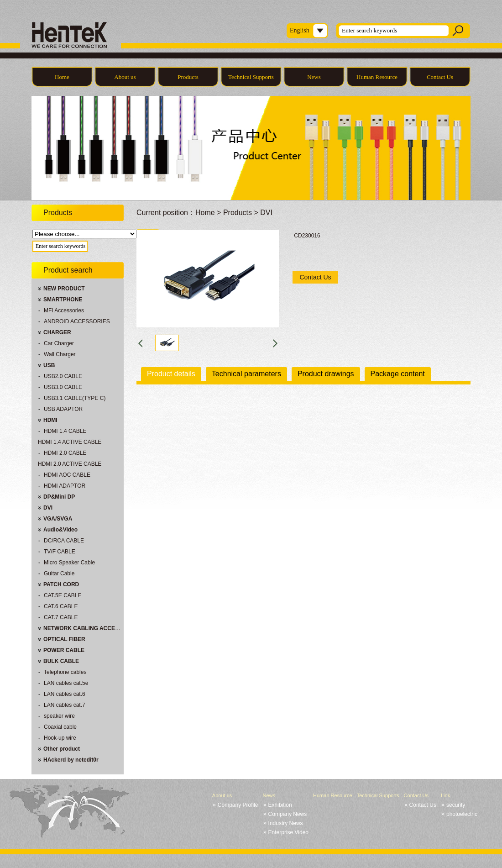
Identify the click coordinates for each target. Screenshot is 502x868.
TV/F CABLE (60, 552)
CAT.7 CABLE (61, 617)
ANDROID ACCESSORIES (77, 321)
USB (49, 365)
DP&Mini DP (59, 497)
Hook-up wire (60, 738)
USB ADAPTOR (63, 409)
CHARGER (57, 332)
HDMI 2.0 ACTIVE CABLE (70, 464)
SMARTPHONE (63, 300)
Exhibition (280, 805)
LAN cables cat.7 (65, 705)
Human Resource (377, 77)
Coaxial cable (60, 727)
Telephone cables (65, 672)
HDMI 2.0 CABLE (65, 453)
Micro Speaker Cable (69, 563)
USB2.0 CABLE (63, 376)
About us (125, 77)
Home (62, 77)
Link (445, 795)
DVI (48, 508)
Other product (62, 749)
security (456, 805)
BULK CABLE (61, 661)
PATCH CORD (61, 584)
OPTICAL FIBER (64, 639)
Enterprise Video (289, 832)
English (300, 30)
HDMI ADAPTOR (65, 486)
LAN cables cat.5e (66, 683)
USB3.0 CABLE (63, 387)
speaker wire (59, 716)
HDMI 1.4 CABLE (65, 431)
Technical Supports (251, 77)
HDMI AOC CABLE (67, 475)
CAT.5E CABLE (63, 595)
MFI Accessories (64, 310)
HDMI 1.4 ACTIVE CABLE (70, 442)
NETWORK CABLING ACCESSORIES (91, 628)
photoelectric (462, 814)
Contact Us (440, 77)
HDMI (50, 420)
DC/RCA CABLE (64, 541)
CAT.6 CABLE (61, 606)
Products (188, 77)
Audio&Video (60, 530)
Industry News (286, 823)
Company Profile (238, 805)
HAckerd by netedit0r (71, 760)
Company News (288, 814)
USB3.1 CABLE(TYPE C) (75, 398)
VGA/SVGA (58, 519)
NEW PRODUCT (64, 289)
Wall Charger (60, 354)
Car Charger (59, 343)
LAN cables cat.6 (65, 694)
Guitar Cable (59, 573)
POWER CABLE (64, 650)
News (314, 77)
